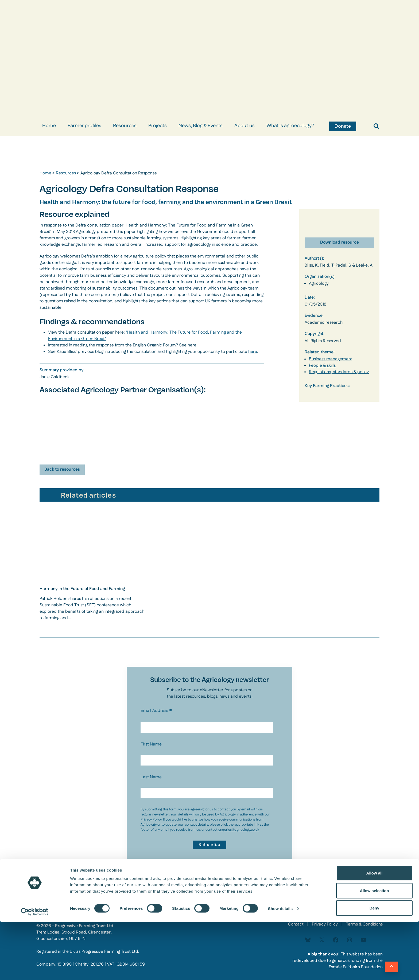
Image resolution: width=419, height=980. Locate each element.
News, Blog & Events (201, 126)
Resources (125, 126)
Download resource (340, 242)
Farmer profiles (84, 126)
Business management (331, 359)
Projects (158, 126)
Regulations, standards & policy (339, 372)
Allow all (375, 931)
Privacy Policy (151, 819)
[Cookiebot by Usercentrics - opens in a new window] (35, 970)
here (253, 352)
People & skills (322, 366)
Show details (280, 966)
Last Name (151, 777)
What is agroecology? (290, 126)
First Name (151, 744)
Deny (375, 966)
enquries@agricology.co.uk (239, 830)
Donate (343, 126)
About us (245, 126)
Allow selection (374, 948)
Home (49, 126)
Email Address (156, 711)
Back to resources (62, 469)
